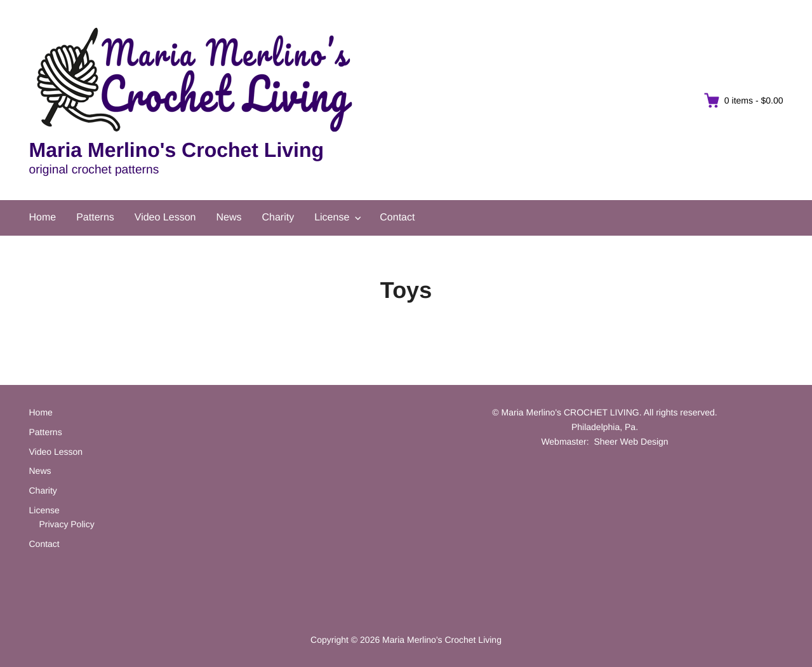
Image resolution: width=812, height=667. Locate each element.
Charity (278, 218)
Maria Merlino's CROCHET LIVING (570, 412)
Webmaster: (565, 441)
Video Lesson (165, 218)
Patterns (95, 218)
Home (43, 218)
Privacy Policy (67, 524)
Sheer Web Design (631, 441)
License (332, 218)
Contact (397, 218)
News (229, 218)
